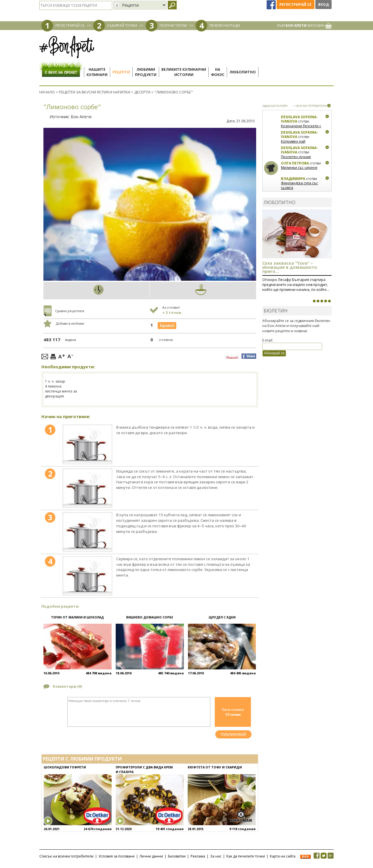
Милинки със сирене (299, 168)
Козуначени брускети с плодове (301, 128)
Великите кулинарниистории (184, 72)
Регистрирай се (295, 5)
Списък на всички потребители (66, 856)
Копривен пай (293, 141)
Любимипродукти (146, 72)
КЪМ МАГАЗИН (304, 25)
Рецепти (121, 72)
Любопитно (243, 72)
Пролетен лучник (296, 157)
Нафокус (218, 72)
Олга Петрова (295, 163)
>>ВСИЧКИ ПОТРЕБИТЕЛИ (310, 106)
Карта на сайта (283, 856)
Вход (323, 5)
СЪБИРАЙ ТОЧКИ (122, 25)
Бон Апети (81, 117)
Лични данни (151, 856)
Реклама (198, 856)
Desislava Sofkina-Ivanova (299, 119)
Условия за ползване (117, 856)
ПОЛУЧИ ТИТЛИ (173, 25)
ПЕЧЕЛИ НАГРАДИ (225, 25)
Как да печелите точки (246, 856)
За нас (216, 856)
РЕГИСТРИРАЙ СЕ (70, 25)
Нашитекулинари (97, 72)
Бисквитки (177, 856)
